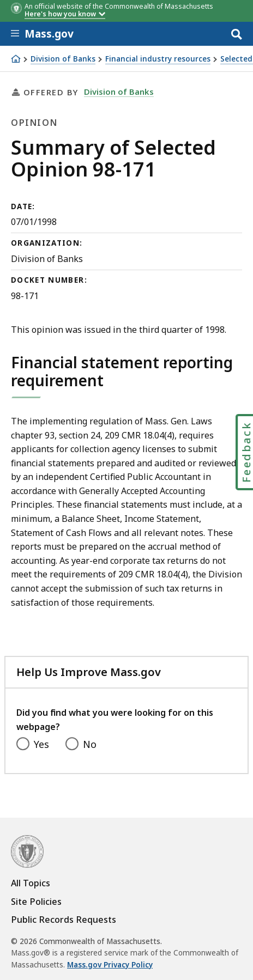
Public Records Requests (64, 920)
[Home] (16, 59)
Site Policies (36, 902)
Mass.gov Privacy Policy (110, 965)
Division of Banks (63, 59)
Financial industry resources (158, 59)
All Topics (31, 883)
